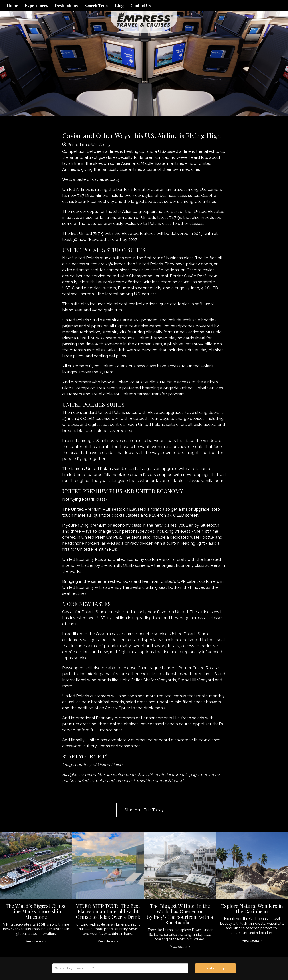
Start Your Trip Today (144, 810)
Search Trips (96, 6)
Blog (119, 6)
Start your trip (216, 968)
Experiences (36, 6)
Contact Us (141, 6)
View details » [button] (36, 941)
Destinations (66, 6)
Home (12, 6)
